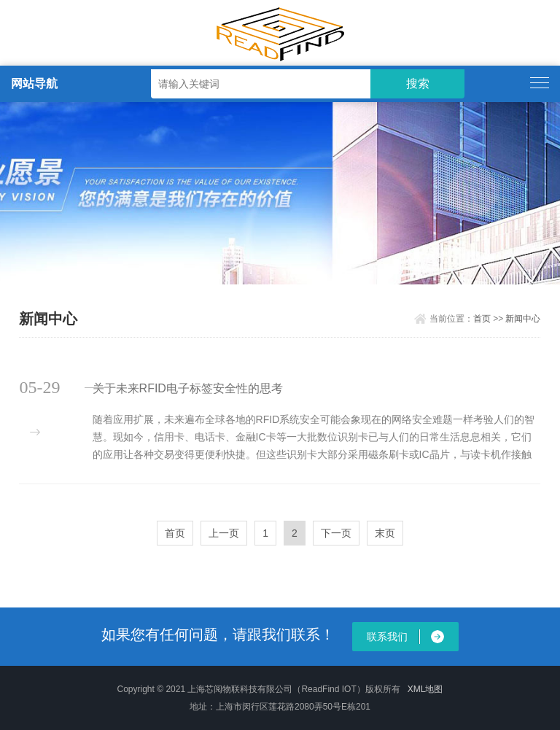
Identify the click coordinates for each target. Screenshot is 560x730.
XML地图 (425, 689)
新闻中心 (523, 319)
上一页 (224, 533)
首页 (482, 319)
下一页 (336, 533)
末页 (385, 533)
